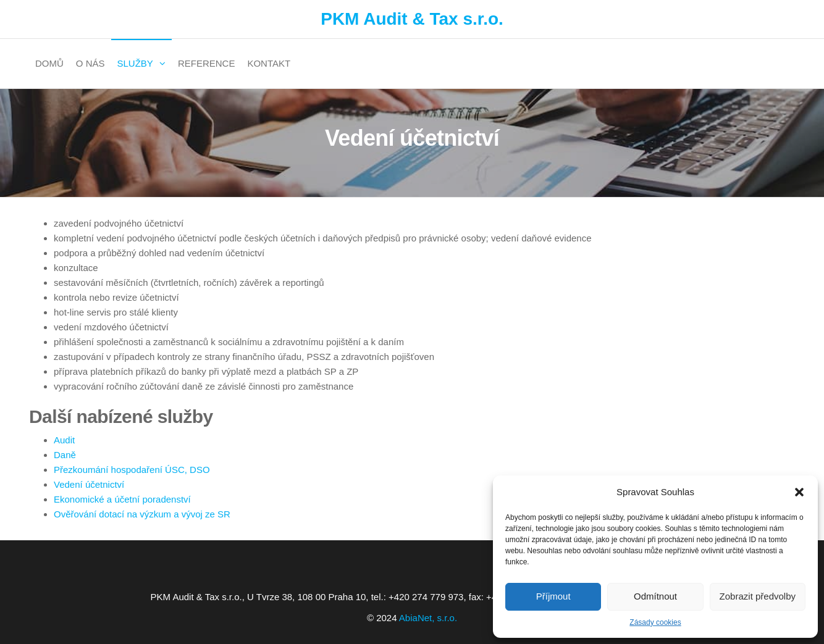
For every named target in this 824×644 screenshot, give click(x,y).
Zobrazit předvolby (758, 596)
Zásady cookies (655, 622)
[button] (799, 492)
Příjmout (553, 596)
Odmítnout (655, 596)
